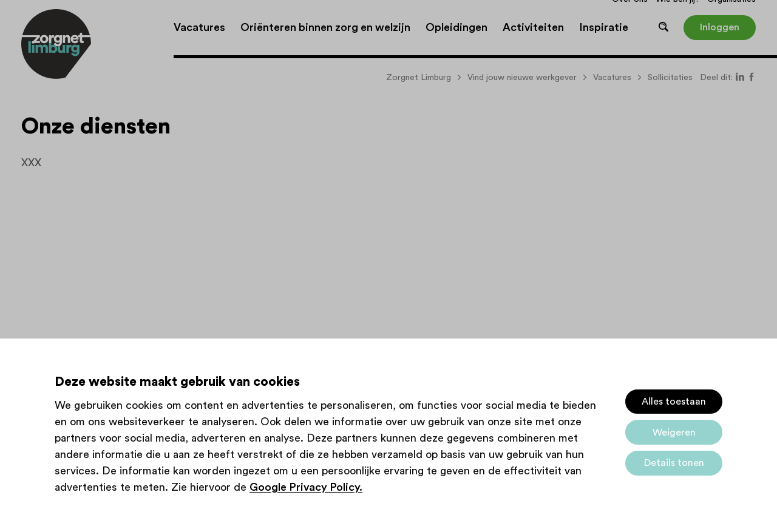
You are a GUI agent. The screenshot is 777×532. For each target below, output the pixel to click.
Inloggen (720, 27)
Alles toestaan (674, 402)
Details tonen (674, 463)
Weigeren (674, 433)
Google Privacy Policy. (306, 487)
